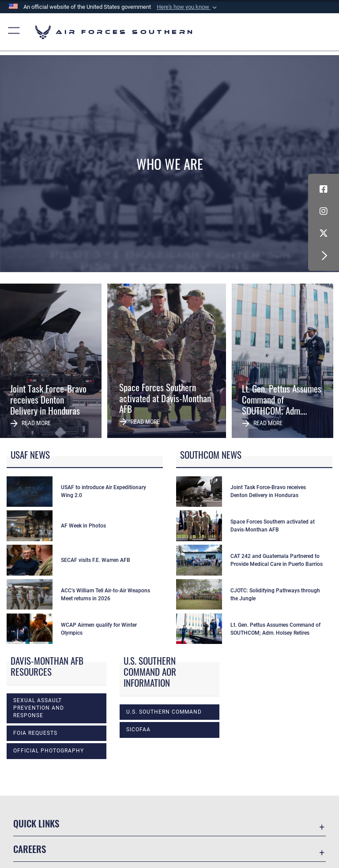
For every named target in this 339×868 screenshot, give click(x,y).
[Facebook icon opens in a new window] (324, 189)
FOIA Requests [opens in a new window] (35, 733)
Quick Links (36, 823)
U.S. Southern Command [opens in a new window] (164, 712)
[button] (188, 7)
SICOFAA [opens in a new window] (138, 730)
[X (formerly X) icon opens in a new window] (324, 233)
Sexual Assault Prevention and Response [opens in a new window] (39, 708)
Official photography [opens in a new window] (49, 751)
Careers (30, 849)
